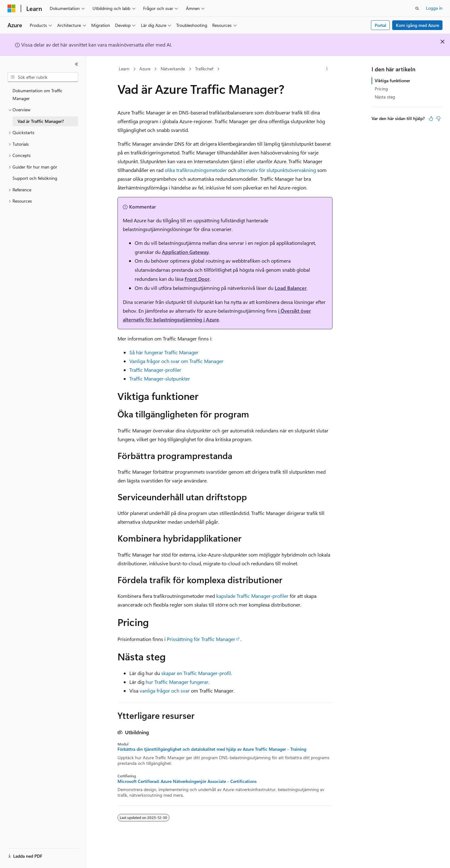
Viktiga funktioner (392, 81)
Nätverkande (173, 69)
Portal (380, 25)
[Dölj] (77, 64)
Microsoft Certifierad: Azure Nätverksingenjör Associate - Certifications (187, 781)
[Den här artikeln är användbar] (431, 119)
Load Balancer (291, 288)
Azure (145, 69)
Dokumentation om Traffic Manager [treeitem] (37, 94)
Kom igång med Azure (417, 25)
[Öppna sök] (417, 8)
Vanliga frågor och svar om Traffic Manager (176, 361)
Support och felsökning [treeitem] (35, 178)
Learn (124, 69)
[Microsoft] (12, 8)
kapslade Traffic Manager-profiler (252, 596)
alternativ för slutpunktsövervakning (277, 170)
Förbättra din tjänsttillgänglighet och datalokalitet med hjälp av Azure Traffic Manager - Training (212, 749)
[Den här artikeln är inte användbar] (438, 119)
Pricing (381, 89)
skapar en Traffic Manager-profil (196, 673)
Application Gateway (185, 252)
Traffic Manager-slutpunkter (160, 378)
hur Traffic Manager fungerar (177, 682)
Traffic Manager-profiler (155, 370)
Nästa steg (385, 97)
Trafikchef (204, 69)
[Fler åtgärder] (327, 69)
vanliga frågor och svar (165, 691)
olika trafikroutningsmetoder (196, 170)
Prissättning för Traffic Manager (201, 639)
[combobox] (43, 77)
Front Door (197, 279)
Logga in (434, 8)
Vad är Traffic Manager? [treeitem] (41, 121)
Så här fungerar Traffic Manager (164, 352)
